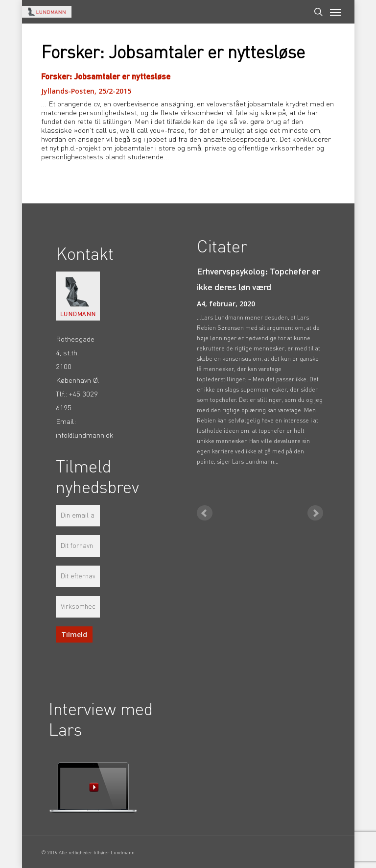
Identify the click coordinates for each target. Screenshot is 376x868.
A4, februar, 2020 (226, 304)
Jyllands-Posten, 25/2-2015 (86, 91)
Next (315, 513)
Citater (222, 248)
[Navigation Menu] (335, 12)
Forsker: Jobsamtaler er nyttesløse (106, 77)
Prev (205, 513)
